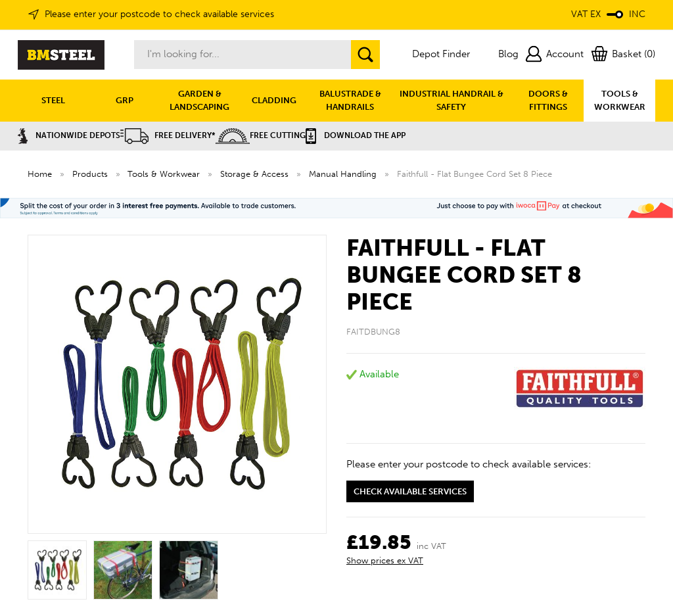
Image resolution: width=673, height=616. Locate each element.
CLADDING (274, 100)
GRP (125, 100)
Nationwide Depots (69, 135)
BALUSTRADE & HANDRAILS (350, 100)
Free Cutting (261, 135)
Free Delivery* (168, 135)
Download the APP (356, 135)
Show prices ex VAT (385, 560)
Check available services (410, 491)
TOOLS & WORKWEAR (620, 100)
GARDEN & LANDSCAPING (199, 100)
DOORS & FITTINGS (548, 100)
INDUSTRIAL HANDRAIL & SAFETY (452, 100)
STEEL (53, 100)
